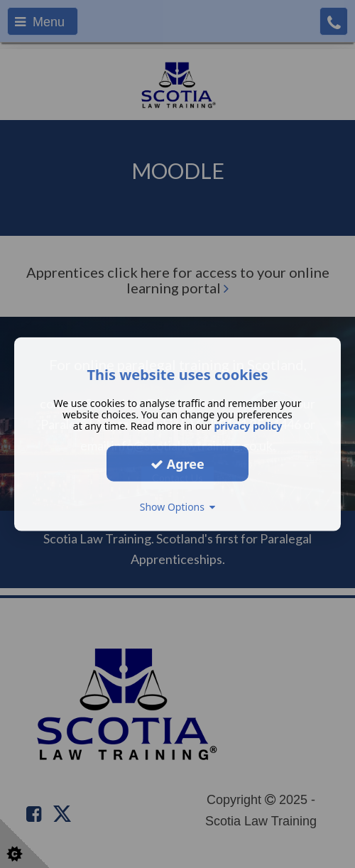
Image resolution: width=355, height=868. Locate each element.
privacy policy (248, 426)
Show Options (178, 507)
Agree (177, 463)
